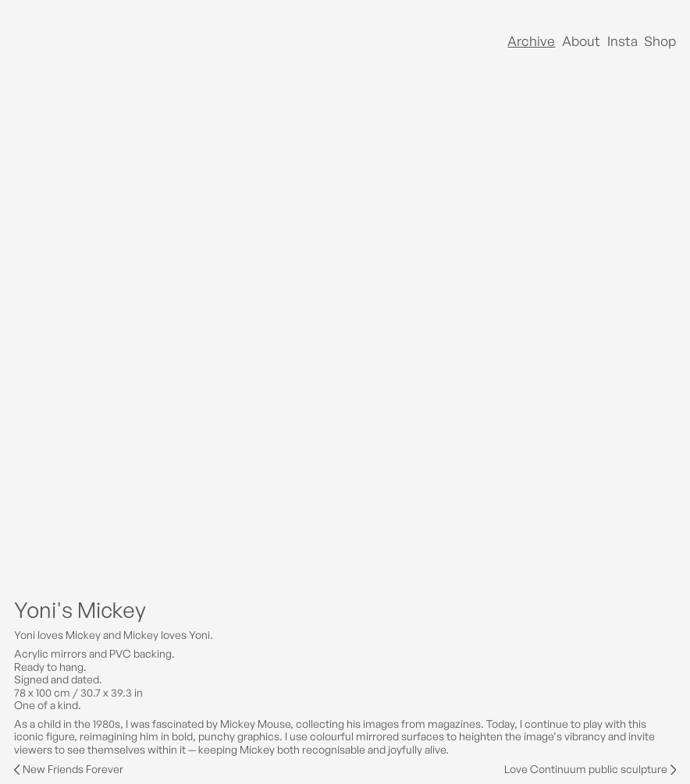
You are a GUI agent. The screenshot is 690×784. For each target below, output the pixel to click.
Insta (622, 41)
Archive (531, 41)
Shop (660, 41)
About (581, 41)
